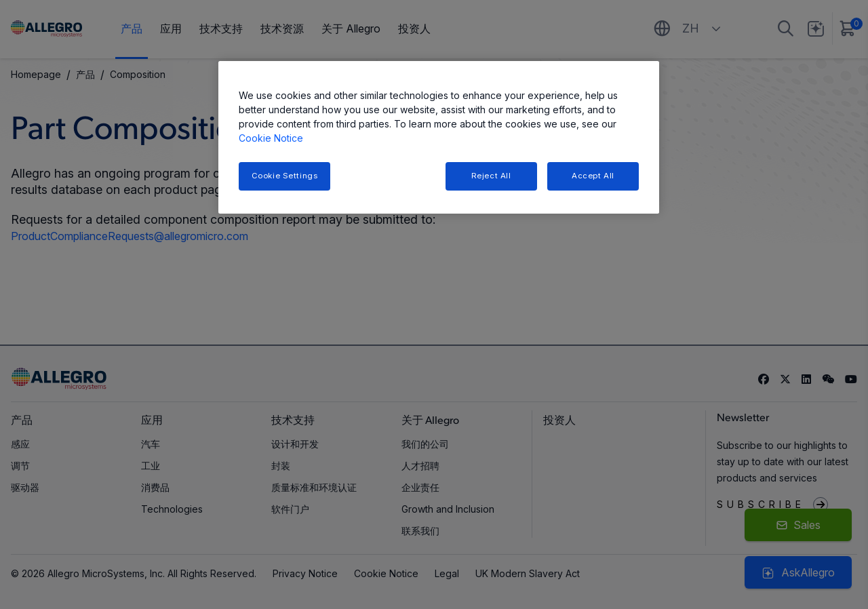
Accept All (593, 176)
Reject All (491, 176)
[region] (439, 137)
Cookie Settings (285, 176)
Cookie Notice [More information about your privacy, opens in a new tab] (271, 138)
